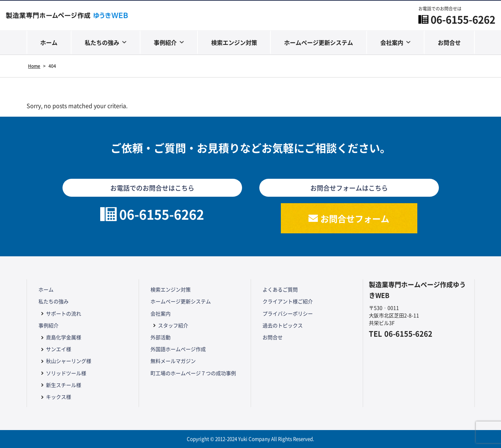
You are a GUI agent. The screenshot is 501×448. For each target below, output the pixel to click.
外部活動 (161, 337)
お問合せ (449, 42)
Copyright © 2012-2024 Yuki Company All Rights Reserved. (250, 439)
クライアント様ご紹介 (288, 301)
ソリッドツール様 (66, 373)
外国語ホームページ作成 (178, 349)
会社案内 (392, 42)
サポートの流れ (64, 313)
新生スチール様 (64, 385)
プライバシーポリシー (288, 313)
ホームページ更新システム (319, 42)
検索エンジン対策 (234, 42)
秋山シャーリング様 (69, 361)
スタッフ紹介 (173, 325)
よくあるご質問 (280, 289)
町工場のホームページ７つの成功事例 (193, 373)
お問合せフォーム (355, 218)
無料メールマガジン (173, 361)
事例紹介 (165, 42)
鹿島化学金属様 (64, 337)
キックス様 (59, 397)
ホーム (49, 42)
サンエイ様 (59, 349)
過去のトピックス (283, 325)
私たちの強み (102, 42)
